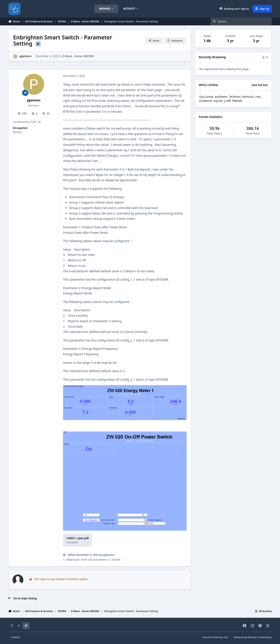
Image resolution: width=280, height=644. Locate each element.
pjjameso (25, 56)
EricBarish (206, 101)
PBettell (237, 101)
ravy (258, 97)
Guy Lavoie (206, 97)
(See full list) (260, 85)
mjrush (218, 101)
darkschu (248, 97)
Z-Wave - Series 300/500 (78, 56)
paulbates (221, 97)
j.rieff (227, 101)
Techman (235, 97)
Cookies (16, 637)
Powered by (253, 637)
